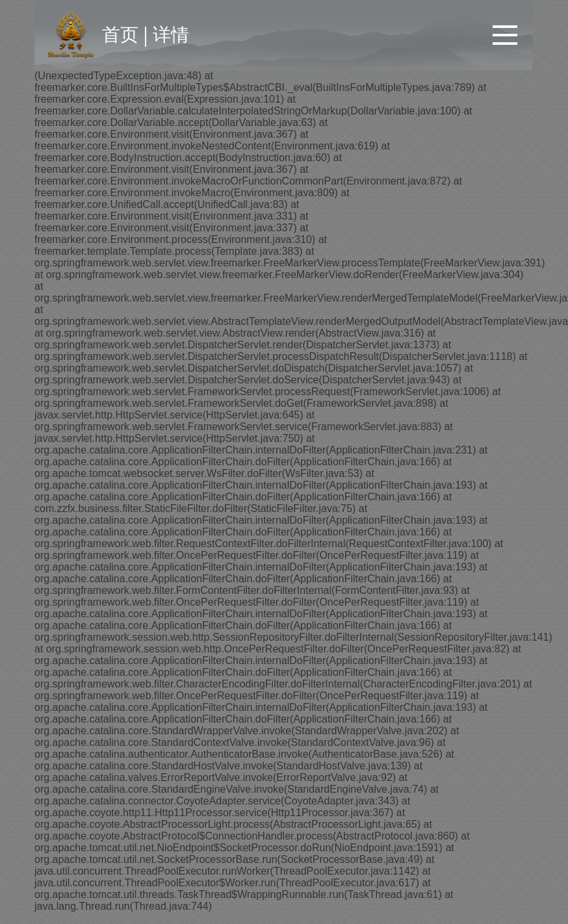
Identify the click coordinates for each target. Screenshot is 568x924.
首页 (120, 35)
